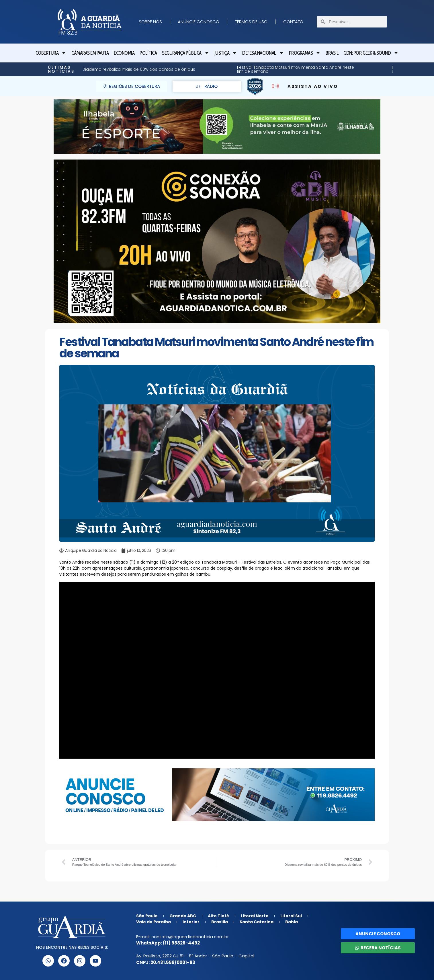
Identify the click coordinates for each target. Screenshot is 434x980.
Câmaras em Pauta (90, 53)
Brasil (332, 53)
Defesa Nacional (263, 53)
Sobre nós (150, 22)
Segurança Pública (186, 53)
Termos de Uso (251, 22)
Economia (124, 53)
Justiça (226, 53)
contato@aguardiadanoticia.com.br (190, 937)
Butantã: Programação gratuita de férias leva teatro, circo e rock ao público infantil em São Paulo (274, 69)
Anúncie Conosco (199, 22)
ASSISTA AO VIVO (313, 86)
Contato (293, 22)
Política (148, 53)
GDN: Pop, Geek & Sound (371, 53)
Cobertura (51, 53)
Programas (305, 53)
